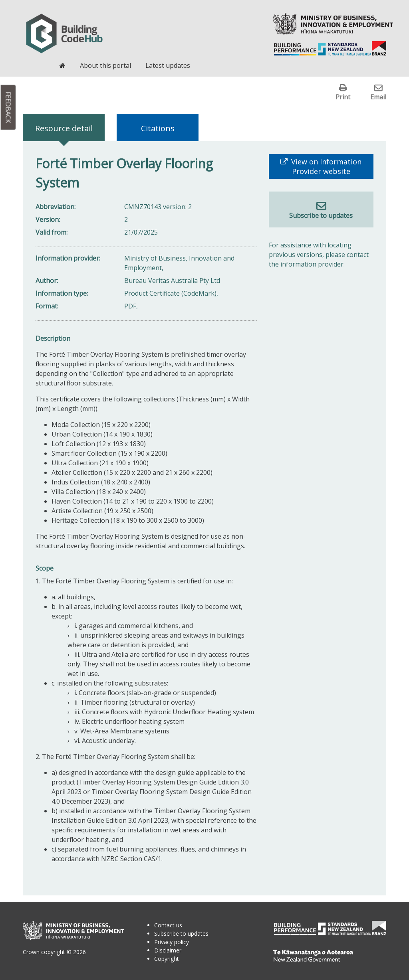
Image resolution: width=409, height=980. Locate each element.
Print (343, 97)
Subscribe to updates (321, 215)
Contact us (168, 925)
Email (378, 97)
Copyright (167, 959)
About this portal (105, 65)
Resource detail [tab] (64, 128)
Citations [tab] (158, 128)
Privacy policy (172, 942)
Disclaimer (168, 950)
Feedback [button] (8, 108)
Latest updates (168, 65)
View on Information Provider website (325, 166)
